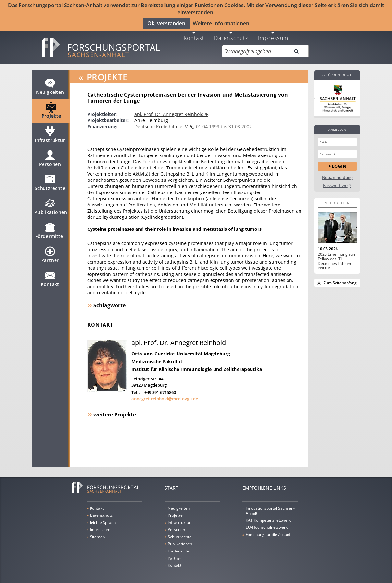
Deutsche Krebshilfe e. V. (162, 121)
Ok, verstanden (166, 23)
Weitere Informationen (221, 23)
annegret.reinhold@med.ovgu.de (165, 393)
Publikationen (51, 204)
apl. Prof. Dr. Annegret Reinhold (170, 108)
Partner (50, 252)
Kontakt (194, 32)
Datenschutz (231, 32)
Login (339, 160)
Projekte (51, 107)
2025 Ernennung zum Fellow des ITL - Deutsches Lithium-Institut (337, 255)
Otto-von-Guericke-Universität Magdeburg (181, 348)
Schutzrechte (50, 180)
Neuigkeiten (50, 83)
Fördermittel (50, 228)
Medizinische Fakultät (157, 356)
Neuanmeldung (337, 172)
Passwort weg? (337, 180)
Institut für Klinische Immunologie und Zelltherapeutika (197, 363)
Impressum (273, 32)
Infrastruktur (50, 131)
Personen (50, 155)
